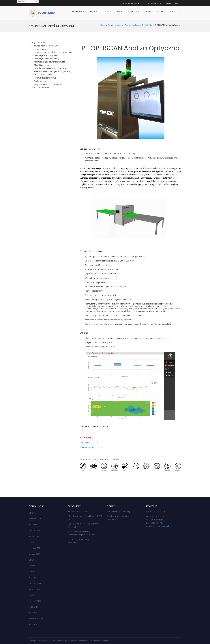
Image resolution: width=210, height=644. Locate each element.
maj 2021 (33, 577)
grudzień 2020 (35, 601)
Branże (108, 11)
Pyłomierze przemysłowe (45, 78)
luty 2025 (33, 542)
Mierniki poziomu (41, 65)
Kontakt (161, 11)
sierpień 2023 (34, 566)
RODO (172, 11)
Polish (21, 2)
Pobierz (99, 442)
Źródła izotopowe (42, 87)
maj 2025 (33, 525)
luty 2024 (33, 560)
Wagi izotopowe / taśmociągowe (48, 84)
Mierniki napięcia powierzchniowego (50, 62)
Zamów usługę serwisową (118, 511)
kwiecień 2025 (35, 530)
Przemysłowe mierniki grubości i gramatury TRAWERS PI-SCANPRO (53, 73)
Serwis (119, 11)
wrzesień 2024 (35, 548)
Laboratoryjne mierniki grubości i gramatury (53, 52)
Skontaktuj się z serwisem (118, 516)
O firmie (148, 11)
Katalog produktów (37, 43)
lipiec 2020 (33, 607)
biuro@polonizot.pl (161, 526)
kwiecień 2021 (35, 583)
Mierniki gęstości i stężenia (46, 55)
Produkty (94, 11)
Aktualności (133, 11)
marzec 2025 (34, 536)
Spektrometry (40, 81)
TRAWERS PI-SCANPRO (78, 511)
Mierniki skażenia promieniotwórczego (51, 68)
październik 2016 (36, 619)
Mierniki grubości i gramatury (47, 59)
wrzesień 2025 (35, 519)
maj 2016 (33, 624)
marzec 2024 (34, 554)
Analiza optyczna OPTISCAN (46, 46)
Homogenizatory (41, 49)
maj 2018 (33, 613)
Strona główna (77, 11)
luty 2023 (33, 572)
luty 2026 (33, 513)
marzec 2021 (34, 589)
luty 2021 (33, 595)
